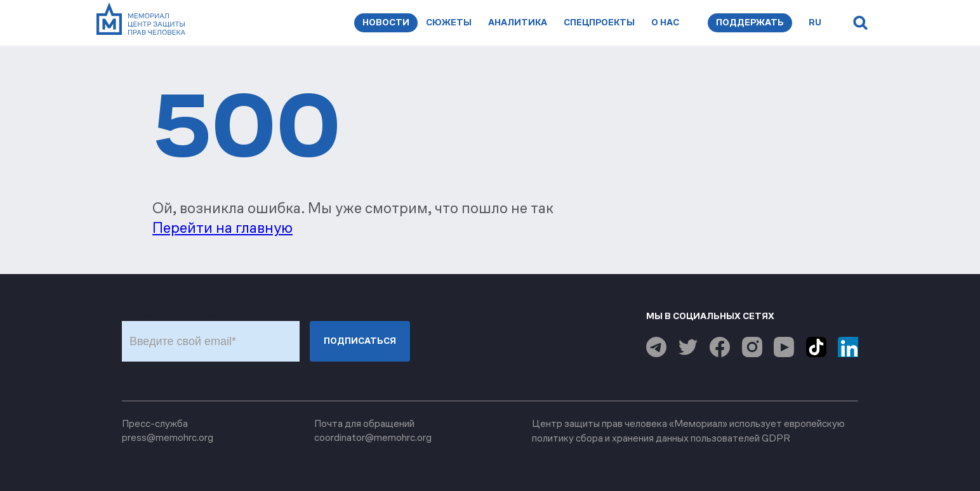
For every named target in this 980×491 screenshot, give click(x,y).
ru (815, 23)
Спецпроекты (599, 23)
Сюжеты (449, 23)
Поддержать (750, 23)
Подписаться (360, 341)
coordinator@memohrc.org (373, 437)
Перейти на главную (222, 228)
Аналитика (518, 23)
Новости (386, 23)
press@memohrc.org (168, 437)
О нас (665, 23)
